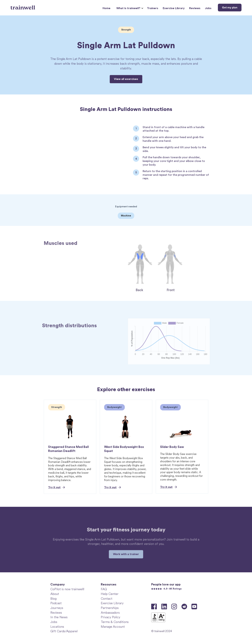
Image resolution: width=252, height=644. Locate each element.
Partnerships (110, 608)
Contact (107, 599)
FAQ (104, 589)
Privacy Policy (111, 617)
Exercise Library (174, 8)
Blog (53, 599)
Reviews (195, 8)
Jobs (208, 8)
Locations (57, 627)
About (55, 594)
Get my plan (230, 8)
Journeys (57, 608)
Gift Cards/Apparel (64, 631)
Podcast (56, 603)
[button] (129, 8)
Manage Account (113, 627)
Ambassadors (110, 613)
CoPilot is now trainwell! (67, 589)
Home (106, 8)
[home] (23, 6)
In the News (59, 617)
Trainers (153, 8)
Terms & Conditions (115, 622)
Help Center (110, 594)
